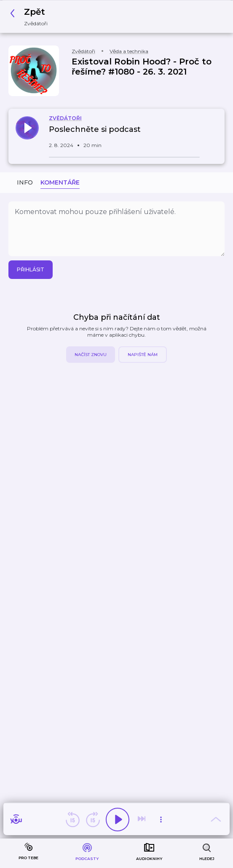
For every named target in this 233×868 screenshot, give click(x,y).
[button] (31, 17)
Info (25, 182)
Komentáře (60, 182)
